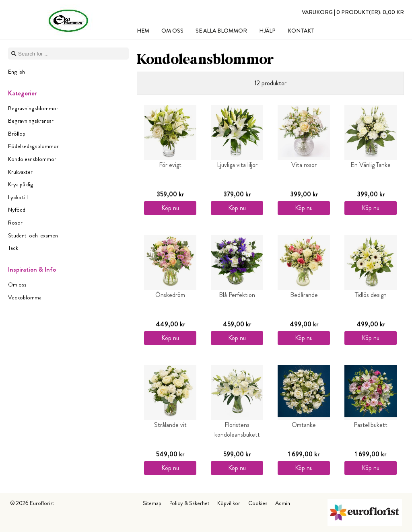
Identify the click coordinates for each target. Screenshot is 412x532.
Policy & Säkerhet (189, 503)
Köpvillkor (229, 503)
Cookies (258, 503)
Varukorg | (353, 12)
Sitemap (152, 503)
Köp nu (170, 208)
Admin (283, 503)
